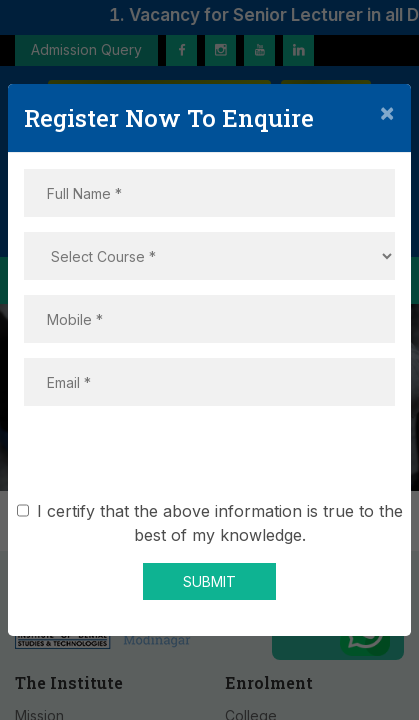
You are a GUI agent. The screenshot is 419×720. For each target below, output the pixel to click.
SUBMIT (209, 581)
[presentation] (210, 460)
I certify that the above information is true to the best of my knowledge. (216, 523)
